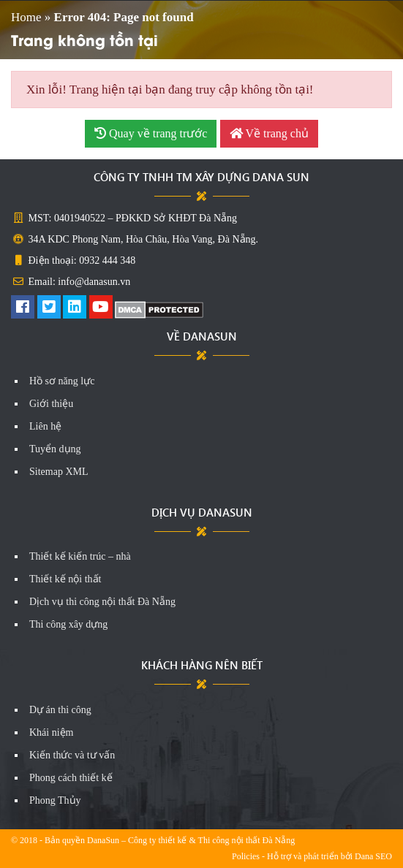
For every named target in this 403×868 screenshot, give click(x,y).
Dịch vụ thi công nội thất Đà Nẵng (102, 602)
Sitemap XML (59, 472)
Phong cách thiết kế (71, 778)
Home (26, 17)
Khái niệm (52, 732)
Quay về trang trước (151, 133)
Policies (246, 856)
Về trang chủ (269, 133)
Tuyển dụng (55, 449)
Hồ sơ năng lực (62, 381)
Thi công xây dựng (68, 624)
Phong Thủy (55, 800)
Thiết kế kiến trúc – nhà (80, 556)
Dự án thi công (60, 710)
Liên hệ (45, 426)
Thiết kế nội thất (65, 579)
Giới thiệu (51, 404)
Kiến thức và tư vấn (72, 755)
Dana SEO (373, 856)
